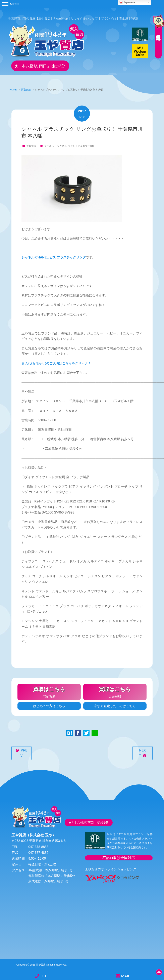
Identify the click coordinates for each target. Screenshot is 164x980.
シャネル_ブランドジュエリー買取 (76, 143)
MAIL (123, 976)
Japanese (127, 2)
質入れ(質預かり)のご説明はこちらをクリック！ (56, 360)
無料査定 (156, 29)
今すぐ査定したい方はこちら (115, 703)
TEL (41, 976)
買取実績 (26, 87)
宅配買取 (49, 689)
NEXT (142, 750)
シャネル (49, 143)
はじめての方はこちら (49, 703)
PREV (24, 750)
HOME (13, 87)
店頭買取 (115, 689)
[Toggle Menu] (5, 4)
